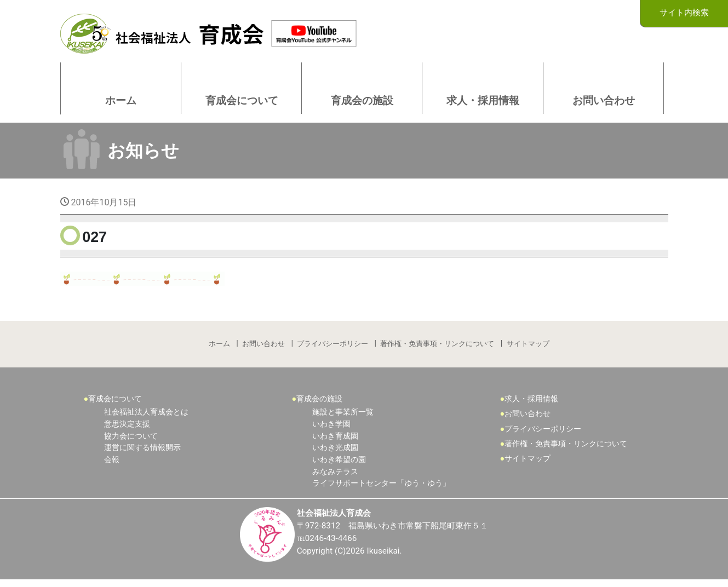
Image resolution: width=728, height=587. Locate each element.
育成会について (115, 405)
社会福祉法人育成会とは (146, 419)
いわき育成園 (335, 443)
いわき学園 (331, 431)
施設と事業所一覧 (343, 419)
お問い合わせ (263, 349)
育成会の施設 (319, 405)
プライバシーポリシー (333, 349)
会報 (112, 466)
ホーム (219, 349)
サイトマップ (529, 349)
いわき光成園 (335, 454)
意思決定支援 (127, 431)
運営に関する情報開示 (142, 454)
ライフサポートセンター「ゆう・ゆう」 (381, 490)
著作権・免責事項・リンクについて (438, 349)
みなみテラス (335, 478)
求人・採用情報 (531, 405)
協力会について (131, 443)
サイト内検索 (684, 13)
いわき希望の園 (339, 466)
